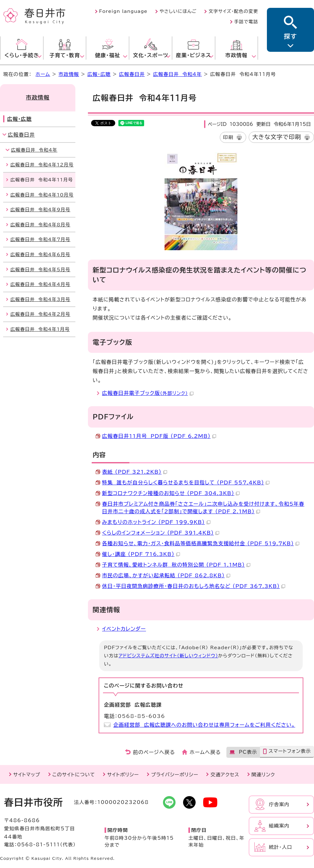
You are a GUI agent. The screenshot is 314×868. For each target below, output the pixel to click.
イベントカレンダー (124, 629)
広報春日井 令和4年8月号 (40, 225)
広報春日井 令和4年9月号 (40, 210)
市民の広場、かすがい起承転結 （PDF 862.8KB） (166, 575)
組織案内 (279, 826)
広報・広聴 (99, 74)
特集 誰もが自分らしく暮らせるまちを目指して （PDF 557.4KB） (186, 483)
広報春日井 (132, 74)
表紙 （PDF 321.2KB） (135, 472)
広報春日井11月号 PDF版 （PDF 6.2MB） (159, 436)
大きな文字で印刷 (277, 137)
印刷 (228, 137)
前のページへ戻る (154, 752)
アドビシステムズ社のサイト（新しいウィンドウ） (168, 656)
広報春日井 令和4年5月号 (40, 270)
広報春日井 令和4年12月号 (42, 165)
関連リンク (263, 775)
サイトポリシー (123, 775)
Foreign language (123, 11)
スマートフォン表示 (290, 751)
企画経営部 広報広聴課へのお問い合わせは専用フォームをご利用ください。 (204, 725)
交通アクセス (225, 775)
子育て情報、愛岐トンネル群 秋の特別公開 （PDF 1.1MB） (176, 565)
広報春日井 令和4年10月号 (42, 195)
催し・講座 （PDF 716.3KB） (141, 554)
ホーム (43, 74)
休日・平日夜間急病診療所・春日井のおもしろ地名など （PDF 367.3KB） (194, 586)
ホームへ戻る (205, 752)
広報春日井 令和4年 (178, 74)
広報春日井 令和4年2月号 (40, 314)
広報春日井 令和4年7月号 (40, 239)
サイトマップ (27, 775)
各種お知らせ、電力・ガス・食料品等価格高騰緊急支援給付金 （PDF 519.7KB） (201, 543)
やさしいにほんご (178, 11)
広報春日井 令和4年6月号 (40, 254)
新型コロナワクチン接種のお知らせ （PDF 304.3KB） (171, 493)
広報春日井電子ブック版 (148, 393)
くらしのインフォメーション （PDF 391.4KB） (161, 533)
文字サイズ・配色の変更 (233, 11)
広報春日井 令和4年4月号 (40, 284)
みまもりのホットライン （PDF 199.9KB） (156, 522)
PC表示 (248, 752)
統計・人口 (280, 847)
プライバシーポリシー (175, 775)
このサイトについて (74, 775)
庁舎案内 (279, 804)
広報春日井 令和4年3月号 (40, 299)
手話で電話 (246, 22)
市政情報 (69, 74)
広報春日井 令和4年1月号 (40, 329)
